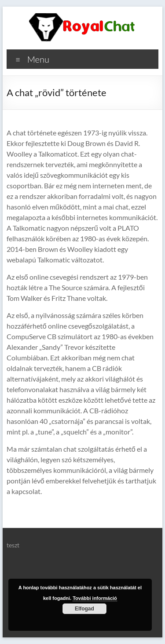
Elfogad (84, 609)
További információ (95, 598)
